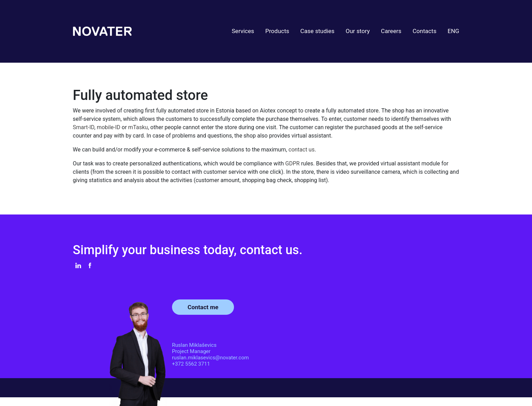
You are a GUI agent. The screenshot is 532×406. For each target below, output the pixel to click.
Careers (391, 31)
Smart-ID (84, 127)
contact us (302, 150)
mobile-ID (109, 127)
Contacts (425, 31)
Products (277, 31)
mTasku (138, 127)
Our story (358, 31)
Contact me (203, 307)
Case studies (318, 31)
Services (243, 31)
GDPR (293, 163)
